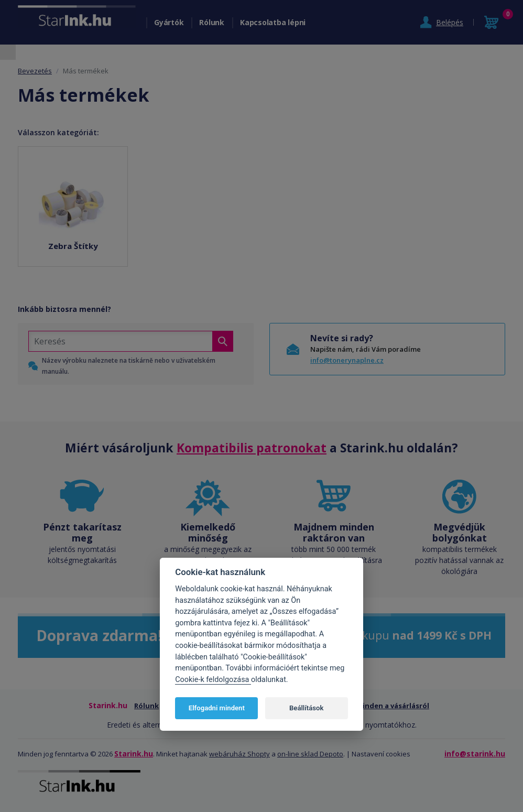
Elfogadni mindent (217, 708)
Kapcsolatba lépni (273, 22)
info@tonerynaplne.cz (347, 360)
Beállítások (306, 708)
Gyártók (169, 22)
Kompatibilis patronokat (252, 448)
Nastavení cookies (381, 754)
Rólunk (212, 22)
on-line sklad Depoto (310, 754)
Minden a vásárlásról (393, 706)
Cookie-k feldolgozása (213, 680)
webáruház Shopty (239, 754)
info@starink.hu (475, 754)
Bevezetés (35, 71)
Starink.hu (134, 754)
